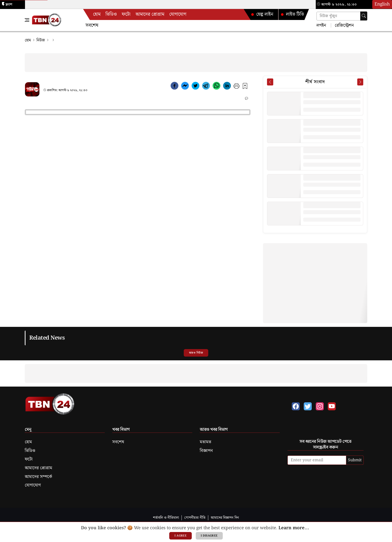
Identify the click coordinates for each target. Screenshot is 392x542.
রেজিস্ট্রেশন (344, 25)
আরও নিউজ (196, 353)
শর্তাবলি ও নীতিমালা (166, 518)
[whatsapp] (216, 87)
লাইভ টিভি (292, 14)
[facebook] (174, 87)
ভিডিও (111, 14)
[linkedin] (227, 87)
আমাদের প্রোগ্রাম (150, 14)
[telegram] (206, 87)
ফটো (126, 14)
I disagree (209, 536)
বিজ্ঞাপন (206, 451)
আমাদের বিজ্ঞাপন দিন (225, 518)
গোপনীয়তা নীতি (195, 518)
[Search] (364, 16)
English (382, 4)
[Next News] (360, 82)
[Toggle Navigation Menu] (27, 20)
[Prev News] (270, 82)
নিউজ (41, 40)
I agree (180, 536)
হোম (97, 14)
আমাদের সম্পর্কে (38, 477)
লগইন (321, 25)
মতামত (205, 442)
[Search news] (342, 16)
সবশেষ (92, 25)
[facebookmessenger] (185, 87)
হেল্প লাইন (262, 14)
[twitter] (195, 87)
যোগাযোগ (178, 14)
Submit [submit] (355, 460)
